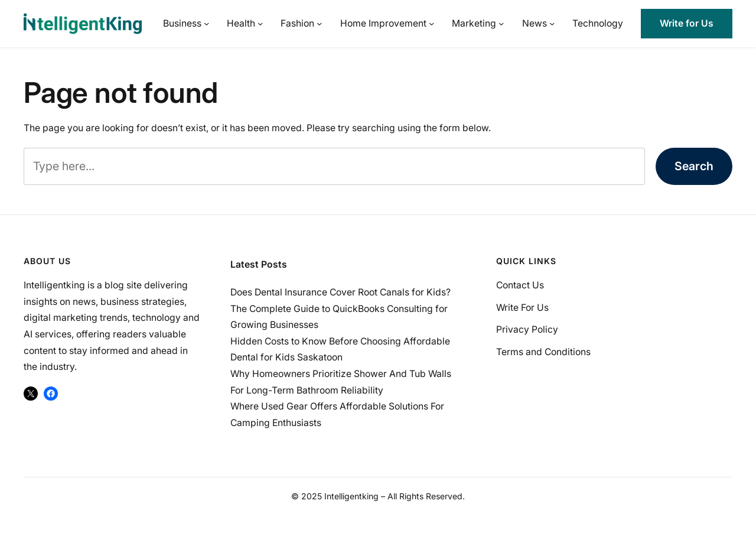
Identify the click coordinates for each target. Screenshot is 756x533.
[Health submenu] (260, 23)
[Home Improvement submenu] (431, 23)
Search (694, 166)
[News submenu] (552, 23)
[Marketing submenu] (501, 23)
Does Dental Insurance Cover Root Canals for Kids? (340, 292)
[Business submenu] (206, 23)
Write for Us (687, 23)
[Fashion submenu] (319, 23)
